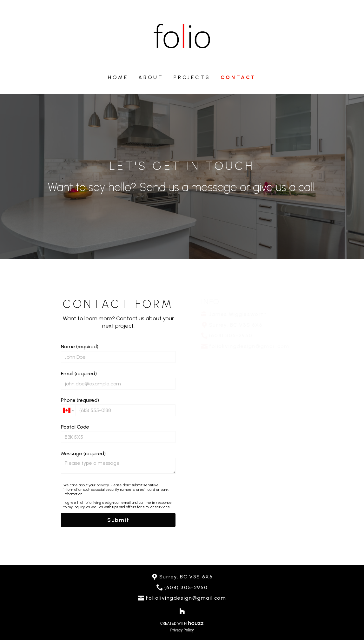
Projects (192, 77)
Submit (118, 520)
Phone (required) (118, 407)
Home (118, 77)
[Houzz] (182, 611)
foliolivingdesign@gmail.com (186, 598)
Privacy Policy (182, 630)
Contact (238, 77)
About (151, 77)
